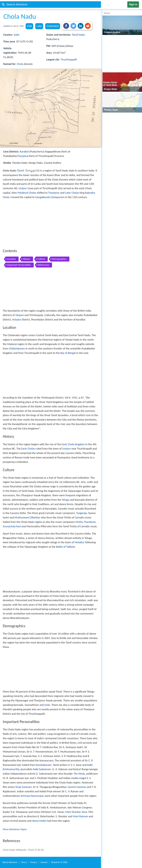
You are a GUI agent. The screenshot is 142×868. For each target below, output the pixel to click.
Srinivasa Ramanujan (32, 796)
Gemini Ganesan (77, 787)
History (27, 259)
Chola (20, 64)
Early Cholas (28, 449)
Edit (29, 26)
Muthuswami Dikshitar (27, 517)
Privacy (34, 862)
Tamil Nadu (78, 35)
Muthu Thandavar (85, 522)
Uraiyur (23, 188)
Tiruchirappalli (69, 59)
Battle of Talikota (65, 547)
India (16, 35)
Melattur (80, 542)
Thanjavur (23, 156)
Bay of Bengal (68, 353)
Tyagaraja (81, 513)
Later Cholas (72, 193)
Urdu (47, 705)
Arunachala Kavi (12, 526)
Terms (24, 862)
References (44, 265)
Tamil (21, 170)
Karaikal (24, 152)
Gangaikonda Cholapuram (50, 197)
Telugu (66, 500)
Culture (41, 259)
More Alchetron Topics (15, 829)
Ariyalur (17, 320)
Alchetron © (59, 862)
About (10, 862)
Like (39, 26)
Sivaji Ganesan (24, 787)
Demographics (59, 259)
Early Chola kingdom (73, 444)
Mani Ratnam (80, 816)
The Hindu (79, 774)
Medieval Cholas (27, 193)
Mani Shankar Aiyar (76, 812)
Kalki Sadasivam (42, 769)
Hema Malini (39, 821)
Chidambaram (17, 348)
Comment (53, 26)
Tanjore (19, 315)
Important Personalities (19, 265)
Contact (44, 862)
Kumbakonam (44, 765)
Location (12, 259)
